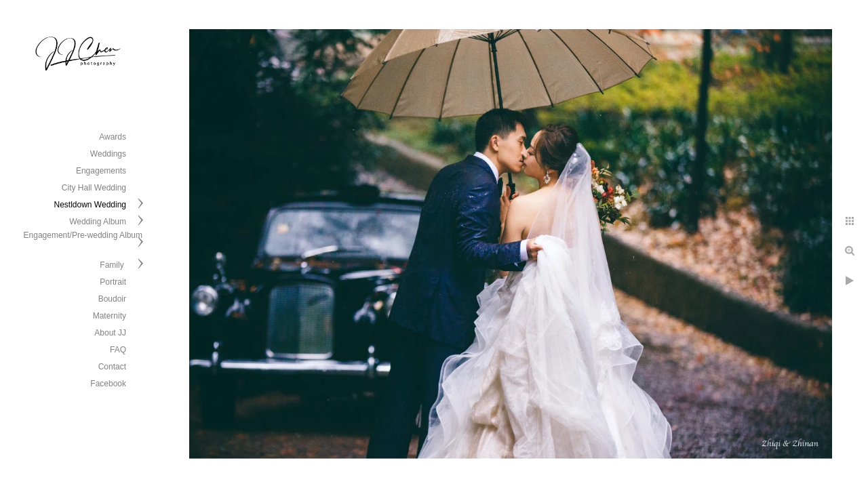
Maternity (110, 316)
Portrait (113, 282)
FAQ (118, 350)
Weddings (108, 154)
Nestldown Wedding (90, 205)
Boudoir (112, 299)
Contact (112, 367)
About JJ (110, 333)
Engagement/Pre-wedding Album (83, 235)
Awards (113, 137)
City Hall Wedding (94, 188)
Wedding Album (98, 222)
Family (113, 265)
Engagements (101, 171)
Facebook (108, 384)
